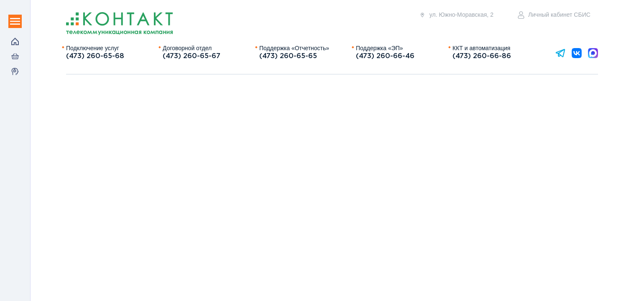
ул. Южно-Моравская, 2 (456, 15)
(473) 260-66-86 (482, 56)
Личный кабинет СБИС (554, 15)
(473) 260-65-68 (95, 56)
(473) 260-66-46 (385, 56)
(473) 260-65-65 (288, 56)
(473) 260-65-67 (192, 56)
